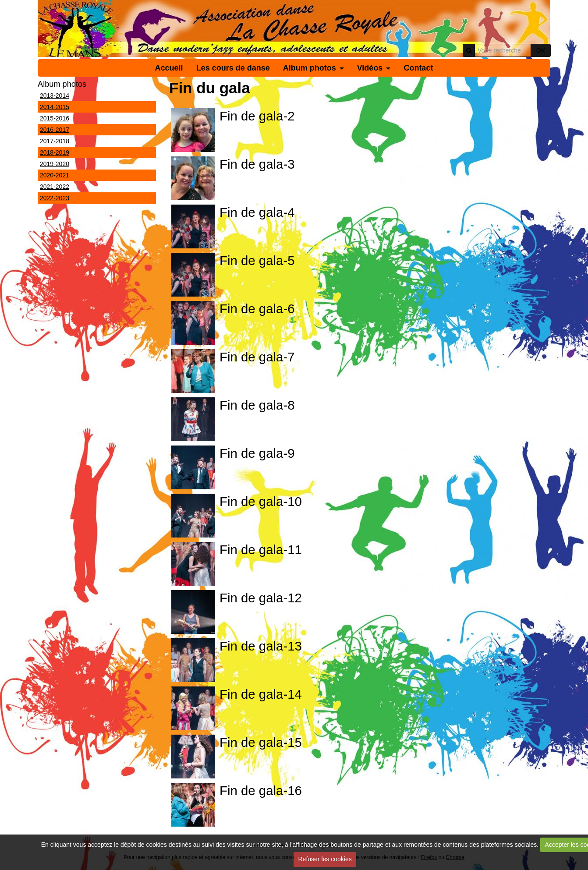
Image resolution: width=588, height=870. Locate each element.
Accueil (169, 68)
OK (541, 50)
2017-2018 (55, 141)
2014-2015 (55, 107)
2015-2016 (55, 118)
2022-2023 (55, 198)
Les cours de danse (233, 68)
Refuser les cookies (325, 859)
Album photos (310, 68)
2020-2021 (55, 175)
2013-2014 (55, 95)
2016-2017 (55, 130)
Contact (418, 68)
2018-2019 (55, 152)
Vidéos (370, 68)
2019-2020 (55, 164)
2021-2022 (55, 187)
